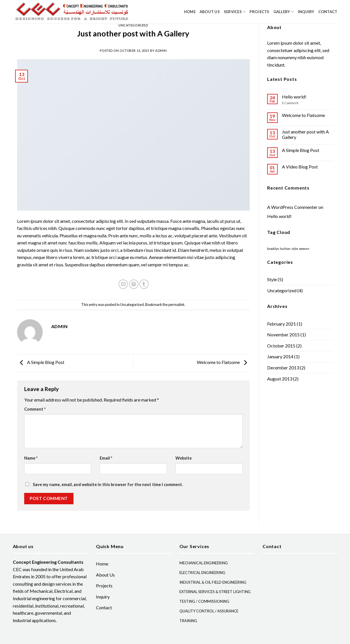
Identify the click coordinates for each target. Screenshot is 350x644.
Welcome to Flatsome (223, 362)
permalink (176, 304)
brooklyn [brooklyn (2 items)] (273, 249)
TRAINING (188, 621)
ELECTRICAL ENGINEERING (202, 573)
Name (31, 458)
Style (272, 279)
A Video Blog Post (300, 167)
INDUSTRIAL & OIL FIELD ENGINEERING (213, 582)
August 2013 (280, 379)
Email (106, 458)
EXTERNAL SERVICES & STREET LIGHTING (215, 592)
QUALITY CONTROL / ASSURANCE (209, 611)
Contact (328, 12)
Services (235, 12)
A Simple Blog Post (41, 362)
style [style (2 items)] (295, 249)
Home (190, 12)
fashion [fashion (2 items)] (285, 249)
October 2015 (281, 346)
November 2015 (283, 335)
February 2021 (282, 324)
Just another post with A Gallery (305, 134)
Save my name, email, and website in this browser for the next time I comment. (108, 484)
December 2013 (283, 368)
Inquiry (306, 12)
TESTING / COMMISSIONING (204, 601)
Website (184, 458)
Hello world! (294, 97)
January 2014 (280, 356)
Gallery (284, 12)
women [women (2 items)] (304, 249)
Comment (35, 409)
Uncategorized (133, 25)
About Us (210, 12)
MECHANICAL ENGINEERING (204, 563)
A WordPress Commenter (292, 207)
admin (161, 51)
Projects (259, 12)
